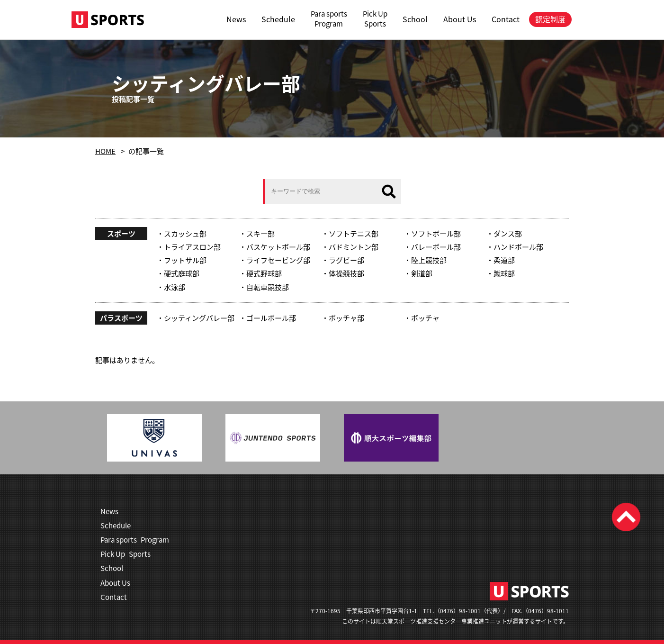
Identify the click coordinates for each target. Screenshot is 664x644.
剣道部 (422, 273)
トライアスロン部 (192, 247)
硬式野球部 (264, 273)
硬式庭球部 (182, 273)
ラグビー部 (346, 260)
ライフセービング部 (278, 260)
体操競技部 (346, 273)
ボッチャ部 (346, 318)
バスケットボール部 (278, 247)
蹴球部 (504, 273)
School (415, 19)
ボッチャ (425, 318)
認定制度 (550, 19)
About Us (460, 19)
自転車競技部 (268, 287)
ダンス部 (508, 234)
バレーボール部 (436, 247)
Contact (506, 19)
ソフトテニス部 (354, 234)
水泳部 (175, 287)
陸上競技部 (429, 260)
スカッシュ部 (185, 234)
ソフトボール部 (436, 234)
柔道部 (504, 260)
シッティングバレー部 (199, 318)
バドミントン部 (354, 247)
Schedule (278, 19)
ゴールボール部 (271, 318)
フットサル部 (185, 260)
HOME (105, 151)
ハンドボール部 (518, 247)
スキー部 (260, 234)
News (236, 19)
